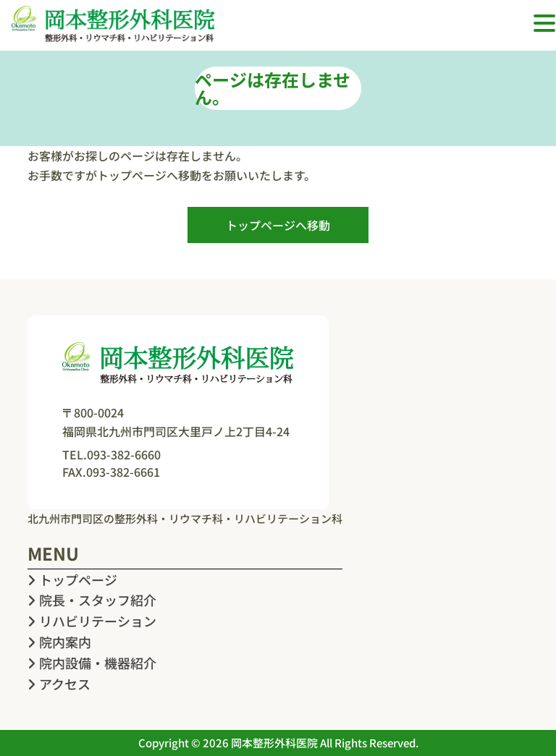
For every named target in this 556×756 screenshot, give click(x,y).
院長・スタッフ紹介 (92, 600)
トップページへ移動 (278, 225)
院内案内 (59, 642)
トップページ (72, 579)
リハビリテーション (92, 621)
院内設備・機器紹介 (92, 663)
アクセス (59, 684)
